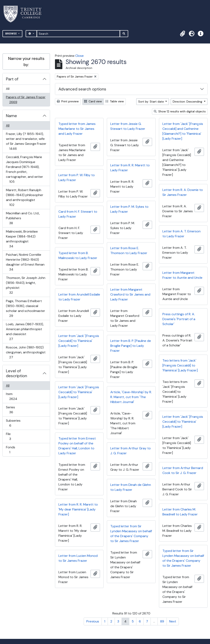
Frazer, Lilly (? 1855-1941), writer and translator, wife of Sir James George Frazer (26, 141)
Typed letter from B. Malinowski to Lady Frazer (78, 255)
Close (79, 56)
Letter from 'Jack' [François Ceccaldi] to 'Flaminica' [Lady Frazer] (79, 341)
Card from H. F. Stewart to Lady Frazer (78, 214)
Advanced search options (82, 89)
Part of (12, 79)
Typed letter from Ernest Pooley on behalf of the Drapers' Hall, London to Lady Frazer (77, 446)
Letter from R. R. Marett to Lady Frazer (130, 168)
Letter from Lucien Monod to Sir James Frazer (78, 558)
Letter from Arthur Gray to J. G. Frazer (131, 451)
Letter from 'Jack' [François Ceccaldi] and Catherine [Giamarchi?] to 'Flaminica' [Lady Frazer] (183, 131)
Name (11, 116)
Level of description (17, 373)
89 (162, 621)
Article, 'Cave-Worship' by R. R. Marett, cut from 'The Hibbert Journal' (131, 397)
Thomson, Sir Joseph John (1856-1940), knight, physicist (26, 285)
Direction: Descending (188, 102)
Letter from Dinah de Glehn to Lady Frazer (131, 487)
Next (173, 621)
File (13, 436)
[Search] (78, 34)
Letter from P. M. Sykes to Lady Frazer (129, 209)
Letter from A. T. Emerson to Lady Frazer (181, 234)
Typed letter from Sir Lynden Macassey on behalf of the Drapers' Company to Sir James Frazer (131, 534)
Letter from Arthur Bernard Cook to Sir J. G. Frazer (183, 470)
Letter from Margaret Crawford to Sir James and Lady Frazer (130, 294)
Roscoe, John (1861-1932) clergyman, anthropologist (26, 352)
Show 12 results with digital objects (180, 111)
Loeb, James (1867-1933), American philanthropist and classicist (25, 332)
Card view (93, 101)
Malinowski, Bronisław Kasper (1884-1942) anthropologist (22, 239)
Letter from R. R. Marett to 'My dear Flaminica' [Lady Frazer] (78, 509)
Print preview (68, 101)
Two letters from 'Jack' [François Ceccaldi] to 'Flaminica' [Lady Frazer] (180, 365)
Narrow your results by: (26, 62)
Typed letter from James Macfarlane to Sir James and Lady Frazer (77, 129)
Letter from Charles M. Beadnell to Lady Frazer (180, 512)
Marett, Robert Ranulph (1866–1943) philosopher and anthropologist (25, 197)
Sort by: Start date (151, 102)
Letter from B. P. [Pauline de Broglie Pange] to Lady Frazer (131, 346)
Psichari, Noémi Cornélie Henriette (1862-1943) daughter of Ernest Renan (25, 262)
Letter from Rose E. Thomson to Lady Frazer (129, 251)
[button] (183, 34)
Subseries (13, 423)
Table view (115, 101)
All (8, 89)
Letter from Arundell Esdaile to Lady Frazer (79, 297)
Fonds (13, 450)
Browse (11, 34)
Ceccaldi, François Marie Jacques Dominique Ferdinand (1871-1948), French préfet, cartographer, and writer (24, 169)
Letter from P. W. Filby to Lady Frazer (77, 178)
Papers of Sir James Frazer (26, 100)
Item (16, 396)
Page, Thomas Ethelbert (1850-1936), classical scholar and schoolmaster (25, 308)
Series (14, 410)
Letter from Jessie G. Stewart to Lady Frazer (128, 126)
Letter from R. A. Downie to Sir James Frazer (183, 192)
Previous (93, 621)
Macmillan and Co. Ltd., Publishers (23, 218)
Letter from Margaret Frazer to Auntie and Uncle (182, 275)
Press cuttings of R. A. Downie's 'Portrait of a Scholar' (179, 319)
